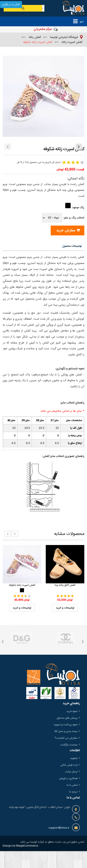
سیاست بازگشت (69, 762)
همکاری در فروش (68, 795)
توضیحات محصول (72, 263)
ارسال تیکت (71, 789)
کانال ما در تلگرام (11, 5)
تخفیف (74, 775)
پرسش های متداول (67, 735)
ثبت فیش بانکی (69, 782)
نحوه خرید (72, 728)
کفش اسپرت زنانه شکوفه (22, 602)
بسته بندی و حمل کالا (66, 748)
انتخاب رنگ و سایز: (63, 235)
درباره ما (73, 809)
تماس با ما (72, 802)
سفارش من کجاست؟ (66, 755)
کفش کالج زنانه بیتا (65, 602)
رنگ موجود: (75, 224)
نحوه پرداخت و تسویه (66, 742)
